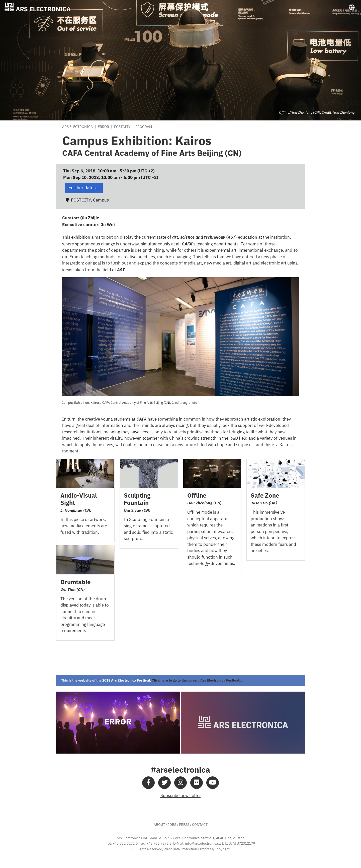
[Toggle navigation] (352, 8)
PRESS (184, 825)
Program (144, 127)
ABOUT (159, 825)
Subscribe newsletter (181, 796)
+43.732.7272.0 (125, 844)
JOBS (172, 825)
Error (103, 127)
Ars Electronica (77, 127)
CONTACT (200, 825)
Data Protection (185, 849)
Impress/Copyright (215, 849)
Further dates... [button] (84, 188)
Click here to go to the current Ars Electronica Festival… (197, 680)
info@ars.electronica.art (204, 844)
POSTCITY (122, 127)
